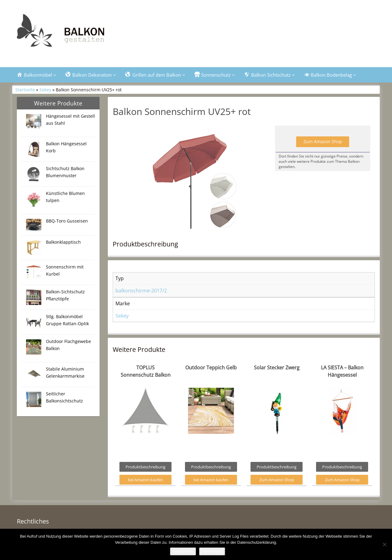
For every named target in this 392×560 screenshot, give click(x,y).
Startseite (25, 90)
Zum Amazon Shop (323, 141)
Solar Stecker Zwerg (277, 368)
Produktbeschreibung (145, 467)
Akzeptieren (183, 551)
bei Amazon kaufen (145, 480)
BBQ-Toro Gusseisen (67, 221)
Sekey (45, 90)
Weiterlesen (212, 551)
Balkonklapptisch (63, 242)
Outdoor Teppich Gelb (211, 368)
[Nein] (384, 544)
